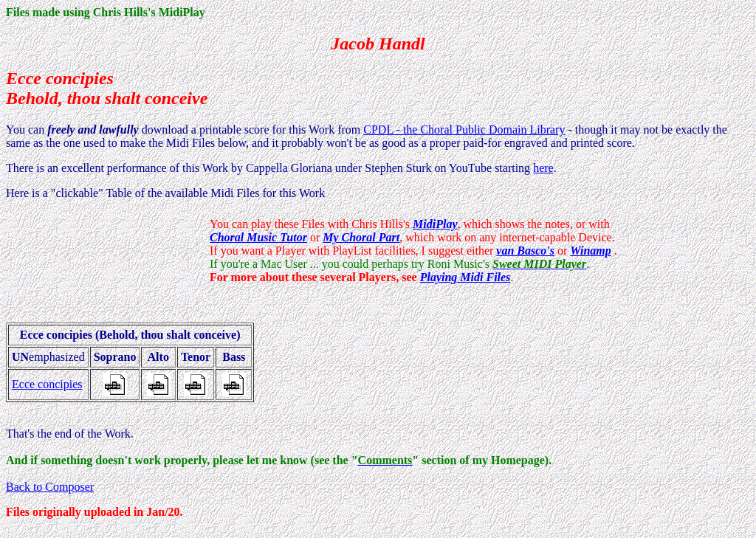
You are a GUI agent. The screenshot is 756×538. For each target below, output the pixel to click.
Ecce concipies (47, 384)
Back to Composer (50, 487)
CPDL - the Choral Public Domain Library (464, 130)
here (543, 168)
